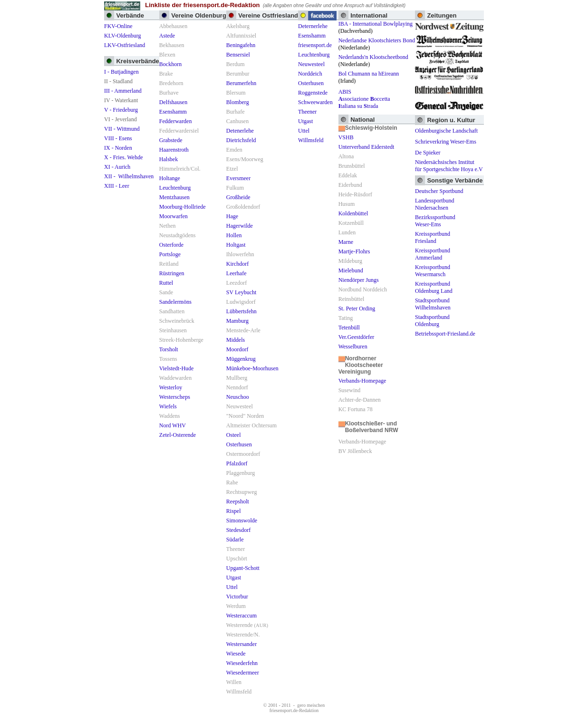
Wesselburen (353, 347)
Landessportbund (435, 201)
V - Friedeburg (121, 110)
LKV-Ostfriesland (125, 45)
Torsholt (169, 349)
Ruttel (166, 283)
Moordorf (237, 349)
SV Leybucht (241, 292)
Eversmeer (238, 178)
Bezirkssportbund (435, 217)
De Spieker (428, 153)
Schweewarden (315, 102)
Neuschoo (238, 397)
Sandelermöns (175, 302)
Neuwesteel (311, 64)
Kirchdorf (237, 264)
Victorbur (237, 597)
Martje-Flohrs (354, 251)
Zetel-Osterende (178, 435)
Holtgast (236, 245)
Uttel (232, 587)
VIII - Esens (118, 138)
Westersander (241, 644)
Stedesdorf (238, 530)
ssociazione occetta (364, 99)
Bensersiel (238, 55)
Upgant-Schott (243, 568)
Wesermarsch (430, 274)
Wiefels (168, 406)
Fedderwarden (176, 121)
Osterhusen (239, 444)
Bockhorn (170, 64)
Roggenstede (313, 93)
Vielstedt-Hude (177, 368)
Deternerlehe (313, 26)
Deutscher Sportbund (439, 191)
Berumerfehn (241, 83)
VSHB (346, 137)
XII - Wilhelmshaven (129, 176)
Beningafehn (241, 45)
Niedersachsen (432, 208)
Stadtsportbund (432, 300)
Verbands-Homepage (362, 381)
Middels (236, 340)
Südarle (235, 540)
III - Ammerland (123, 91)
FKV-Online (118, 26)
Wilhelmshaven (433, 308)
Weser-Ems (428, 224)
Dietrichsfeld (241, 140)
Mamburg (237, 321)
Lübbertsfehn (241, 311)
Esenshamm (173, 112)
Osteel (234, 435)
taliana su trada (358, 106)
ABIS (345, 92)
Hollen (234, 235)
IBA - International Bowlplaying (376, 24)
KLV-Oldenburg (123, 36)
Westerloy (171, 387)
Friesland (426, 241)
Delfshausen (173, 102)
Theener (307, 112)
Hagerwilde (240, 226)
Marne (346, 242)
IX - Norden (118, 148)
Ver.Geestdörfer (357, 337)
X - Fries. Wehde (123, 157)
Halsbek (169, 159)
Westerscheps (175, 397)
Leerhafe (236, 273)
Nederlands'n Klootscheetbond (373, 57)
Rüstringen (172, 273)
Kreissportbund (433, 234)
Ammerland (429, 258)
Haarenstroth (174, 150)
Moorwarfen (174, 216)
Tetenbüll (349, 328)
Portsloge (170, 254)
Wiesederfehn (242, 663)
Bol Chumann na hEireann (369, 74)
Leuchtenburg (175, 188)
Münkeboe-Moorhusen (252, 368)
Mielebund (351, 270)
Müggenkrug (241, 359)
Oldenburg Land (434, 291)
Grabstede (171, 140)
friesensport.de (315, 45)
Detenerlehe (240, 131)
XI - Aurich (117, 167)
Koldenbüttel (353, 213)
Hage (232, 216)
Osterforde (171, 245)
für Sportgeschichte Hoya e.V (449, 169)
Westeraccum (241, 616)
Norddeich (310, 74)
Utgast (234, 578)
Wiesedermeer (243, 673)
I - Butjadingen (121, 72)
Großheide (238, 197)
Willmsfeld (311, 140)
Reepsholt (238, 501)
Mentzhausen (174, 197)
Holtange (170, 178)
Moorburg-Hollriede (183, 207)
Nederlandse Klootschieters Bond (377, 40)
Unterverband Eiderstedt (366, 147)
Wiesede (236, 654)
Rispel (234, 511)
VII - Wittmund (122, 129)
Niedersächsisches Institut (445, 162)
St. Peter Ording (357, 308)
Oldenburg (427, 324)
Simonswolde (242, 521)
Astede (167, 36)
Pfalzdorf (237, 463)
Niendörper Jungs (359, 280)
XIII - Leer (117, 186)
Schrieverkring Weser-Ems (446, 142)
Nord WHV (173, 425)
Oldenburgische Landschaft (446, 131)
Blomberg (238, 102)
